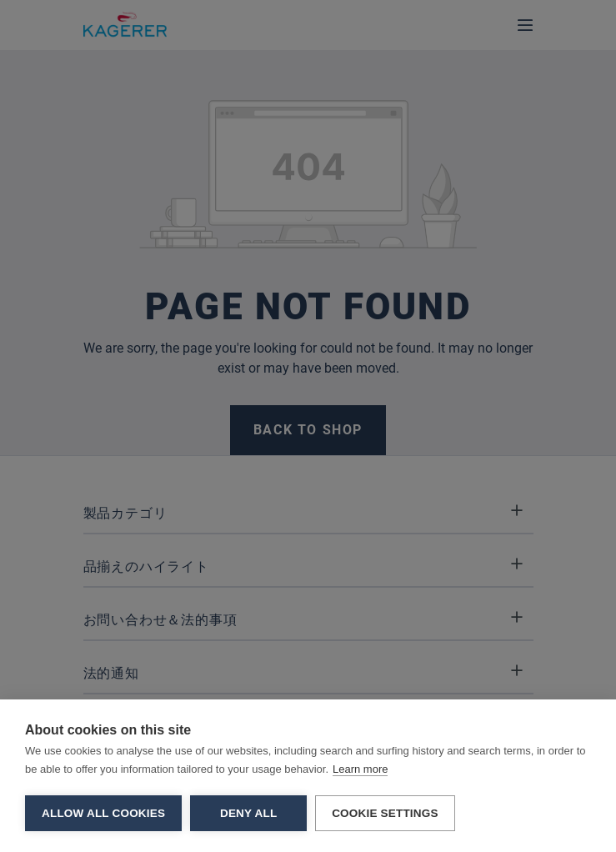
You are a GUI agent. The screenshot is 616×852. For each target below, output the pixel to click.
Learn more (360, 769)
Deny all (248, 813)
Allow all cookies (103, 813)
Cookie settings (385, 813)
